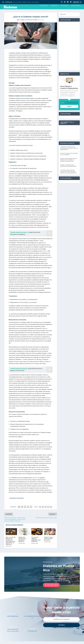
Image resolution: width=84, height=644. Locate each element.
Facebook (13, 616)
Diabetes (35, 22)
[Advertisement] (69, 49)
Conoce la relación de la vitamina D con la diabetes (69, 157)
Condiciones (44, 8)
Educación (64, 8)
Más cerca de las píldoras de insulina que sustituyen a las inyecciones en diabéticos (11, 543)
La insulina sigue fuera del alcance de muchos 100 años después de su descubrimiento (68, 174)
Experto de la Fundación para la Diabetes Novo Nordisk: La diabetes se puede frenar (69, 162)
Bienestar (54, 8)
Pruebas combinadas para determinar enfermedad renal (68, 168)
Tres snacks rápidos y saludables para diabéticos (36, 542)
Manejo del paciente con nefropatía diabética (22, 542)
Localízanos (13, 629)
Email (32, 616)
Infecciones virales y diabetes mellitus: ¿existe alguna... (26, 2)
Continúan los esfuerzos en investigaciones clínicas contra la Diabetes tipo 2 (69, 151)
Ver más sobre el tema (51, 588)
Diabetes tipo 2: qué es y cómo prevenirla (49, 541)
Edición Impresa (76, 8)
